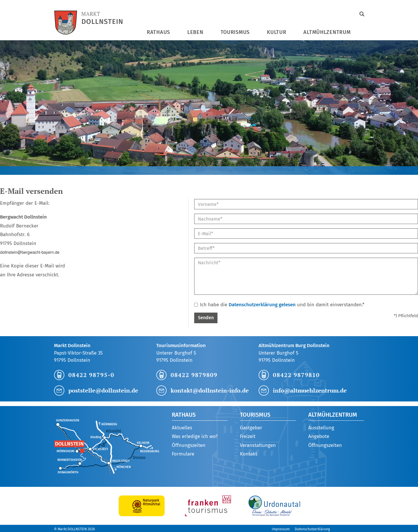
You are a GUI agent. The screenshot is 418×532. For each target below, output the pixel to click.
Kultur (277, 32)
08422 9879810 (296, 375)
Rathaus (158, 32)
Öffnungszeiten (189, 445)
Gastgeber (251, 428)
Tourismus (235, 32)
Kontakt (249, 454)
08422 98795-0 (91, 375)
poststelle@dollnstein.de (103, 390)
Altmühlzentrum (327, 32)
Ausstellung (321, 428)
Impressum (281, 529)
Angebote (319, 436)
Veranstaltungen (258, 445)
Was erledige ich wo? (195, 436)
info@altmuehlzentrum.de (310, 390)
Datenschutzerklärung (312, 529)
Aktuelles (182, 428)
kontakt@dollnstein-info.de (210, 390)
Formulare (183, 454)
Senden (206, 318)
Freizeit (248, 436)
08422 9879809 (194, 375)
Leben (195, 32)
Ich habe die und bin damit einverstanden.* (279, 305)
